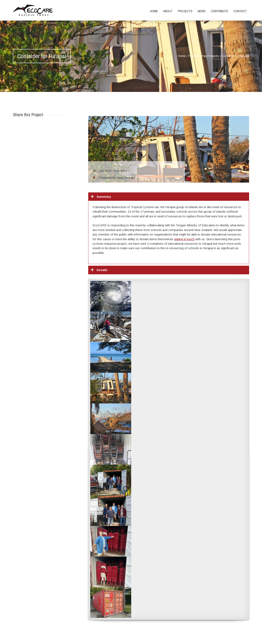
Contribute (220, 11)
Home (154, 11)
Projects (185, 11)
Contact (240, 11)
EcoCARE (33, 10)
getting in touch (184, 239)
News (202, 11)
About (168, 11)
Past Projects (210, 56)
